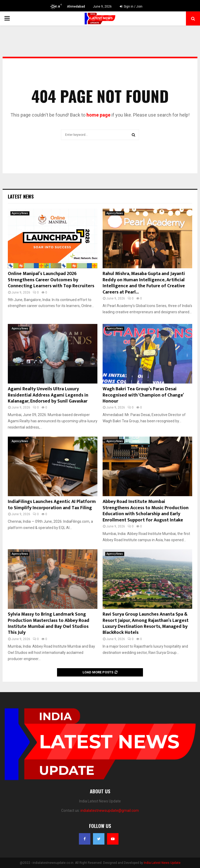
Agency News (20, 213)
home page (98, 115)
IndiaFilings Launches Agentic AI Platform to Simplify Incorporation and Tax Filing (52, 505)
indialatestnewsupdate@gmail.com (110, 810)
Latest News (21, 196)
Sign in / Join (131, 7)
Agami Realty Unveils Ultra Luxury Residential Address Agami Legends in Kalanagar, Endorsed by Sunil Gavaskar (48, 395)
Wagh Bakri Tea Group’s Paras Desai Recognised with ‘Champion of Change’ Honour (143, 395)
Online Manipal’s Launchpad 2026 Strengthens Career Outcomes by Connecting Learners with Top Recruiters (51, 280)
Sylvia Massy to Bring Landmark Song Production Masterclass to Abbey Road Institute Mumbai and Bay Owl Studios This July (49, 623)
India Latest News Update (162, 863)
